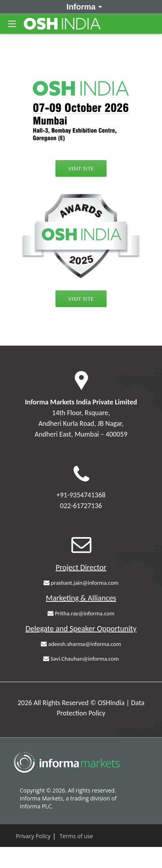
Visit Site (81, 168)
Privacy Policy (33, 836)
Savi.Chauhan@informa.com (81, 659)
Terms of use (76, 836)
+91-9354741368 (81, 495)
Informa (83, 6)
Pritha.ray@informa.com (81, 613)
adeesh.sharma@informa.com (81, 644)
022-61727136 (81, 506)
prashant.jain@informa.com (81, 583)
